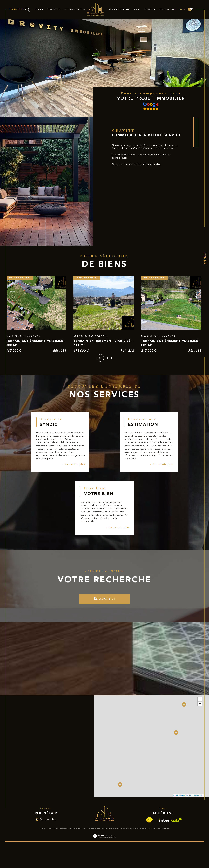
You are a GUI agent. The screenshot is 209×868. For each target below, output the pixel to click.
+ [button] (200, 732)
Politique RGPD (155, 861)
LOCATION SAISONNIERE (119, 10)
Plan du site (111, 861)
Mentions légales (124, 861)
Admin (136, 861)
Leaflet (176, 828)
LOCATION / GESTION (73, 10)
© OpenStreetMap (197, 828)
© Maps (184, 828)
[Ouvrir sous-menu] (61, 10)
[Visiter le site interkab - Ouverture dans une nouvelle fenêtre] (170, 852)
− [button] (200, 736)
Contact (204, 260)
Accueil (39, 10)
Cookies (165, 861)
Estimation (150, 10)
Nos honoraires (98, 861)
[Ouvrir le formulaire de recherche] (20, 10)
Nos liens (143, 861)
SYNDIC (137, 10)
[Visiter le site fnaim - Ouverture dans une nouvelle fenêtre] (149, 852)
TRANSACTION (54, 10)
